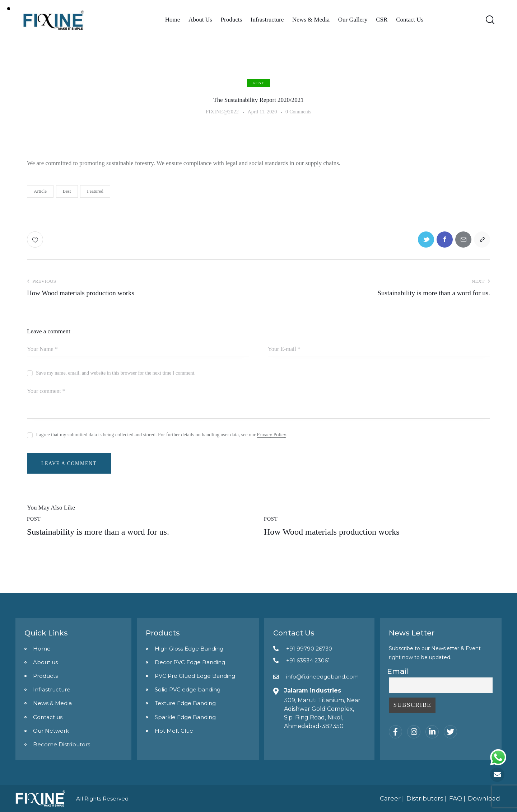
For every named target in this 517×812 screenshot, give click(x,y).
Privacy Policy (271, 435)
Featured (95, 191)
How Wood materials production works (332, 532)
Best (67, 191)
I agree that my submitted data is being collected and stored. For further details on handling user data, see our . (162, 435)
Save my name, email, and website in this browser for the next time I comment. (116, 373)
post (258, 83)
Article (40, 191)
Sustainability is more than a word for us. (98, 532)
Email (398, 671)
